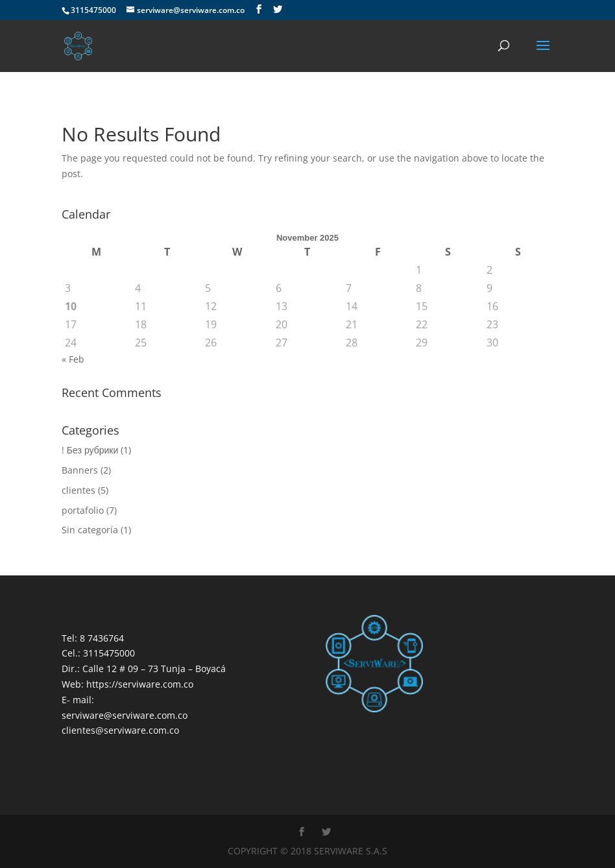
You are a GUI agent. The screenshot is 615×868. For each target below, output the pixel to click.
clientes (78, 490)
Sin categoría (90, 530)
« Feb (73, 359)
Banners (80, 470)
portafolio (83, 510)
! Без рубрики (90, 450)
